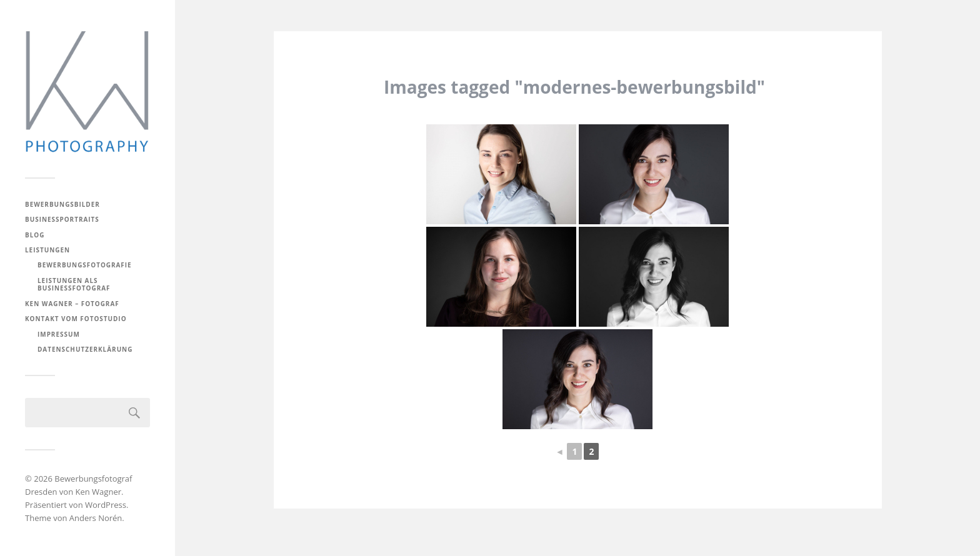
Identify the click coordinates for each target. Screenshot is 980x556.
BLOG (35, 235)
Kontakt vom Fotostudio (76, 319)
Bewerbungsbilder (62, 204)
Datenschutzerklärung (85, 349)
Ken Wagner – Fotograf (72, 304)
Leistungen (47, 250)
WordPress (106, 505)
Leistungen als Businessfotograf (74, 284)
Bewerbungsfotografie (85, 265)
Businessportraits (62, 219)
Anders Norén (96, 518)
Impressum (59, 334)
